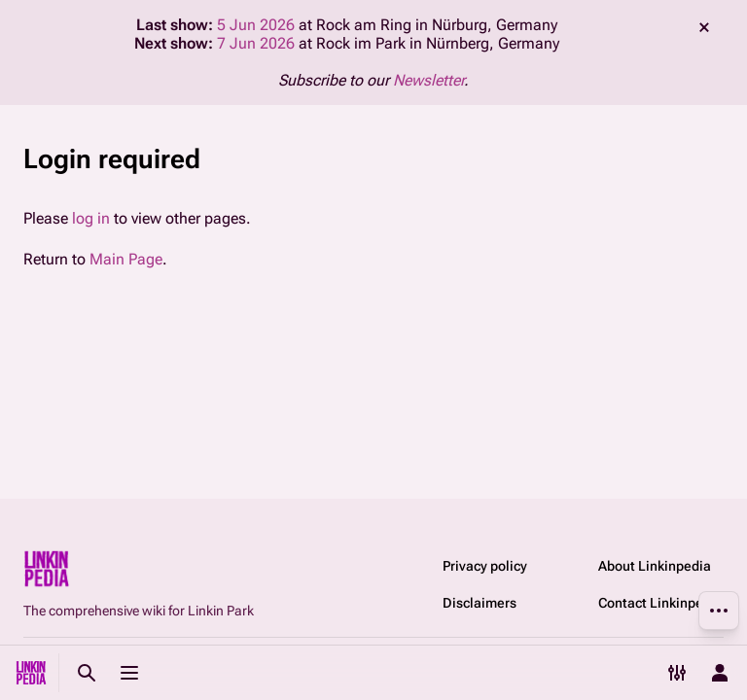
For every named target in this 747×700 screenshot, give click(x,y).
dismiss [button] (704, 27)
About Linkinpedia (655, 566)
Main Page (126, 259)
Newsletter (428, 80)
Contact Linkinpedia (660, 603)
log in (91, 218)
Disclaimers (480, 603)
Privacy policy (485, 566)
